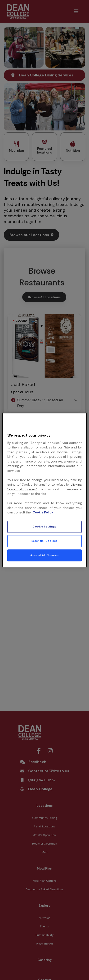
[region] (44, 490)
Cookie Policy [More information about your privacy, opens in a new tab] (43, 513)
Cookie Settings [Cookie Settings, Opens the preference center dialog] (44, 527)
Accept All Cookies (44, 555)
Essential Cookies (44, 541)
